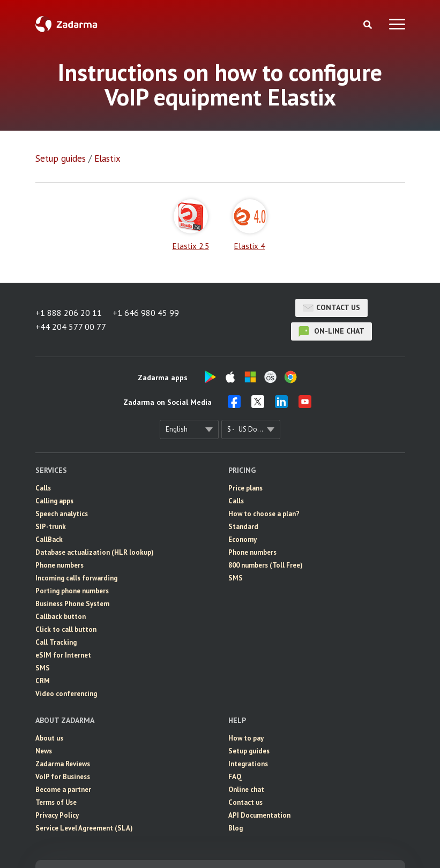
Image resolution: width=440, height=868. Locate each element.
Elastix (107, 158)
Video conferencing (66, 694)
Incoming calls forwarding (76, 578)
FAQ (235, 777)
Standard (243, 527)
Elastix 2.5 (191, 225)
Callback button (61, 617)
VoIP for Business (63, 777)
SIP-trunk (51, 527)
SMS (43, 668)
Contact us (331, 308)
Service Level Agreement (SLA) (84, 828)
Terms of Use (56, 802)
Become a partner (63, 790)
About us (49, 738)
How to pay (246, 738)
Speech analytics (62, 514)
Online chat (246, 790)
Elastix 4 (250, 225)
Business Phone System (72, 604)
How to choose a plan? (264, 514)
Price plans (245, 488)
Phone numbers (59, 565)
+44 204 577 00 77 (71, 327)
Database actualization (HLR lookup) (95, 552)
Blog (236, 828)
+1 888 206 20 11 (69, 313)
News (44, 751)
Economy (243, 539)
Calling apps (54, 501)
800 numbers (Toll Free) (266, 565)
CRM (43, 681)
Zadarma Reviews (63, 764)
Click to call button (66, 629)
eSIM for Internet (63, 655)
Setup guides (61, 158)
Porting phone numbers (72, 591)
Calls (43, 488)
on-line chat (331, 331)
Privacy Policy (57, 815)
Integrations (248, 764)
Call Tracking (56, 642)
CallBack (49, 539)
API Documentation (259, 815)
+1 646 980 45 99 (146, 313)
